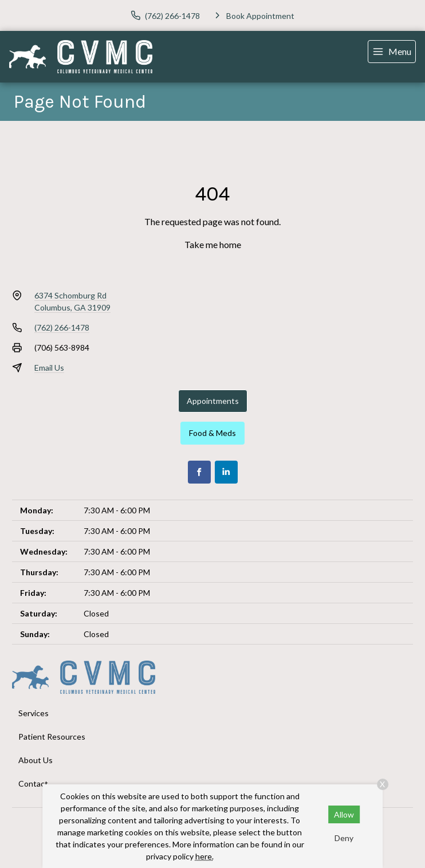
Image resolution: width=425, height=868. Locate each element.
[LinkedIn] (226, 472)
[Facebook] (199, 472)
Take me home (213, 244)
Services (34, 713)
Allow (344, 814)
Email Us (49, 368)
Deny (344, 838)
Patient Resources (52, 737)
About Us (36, 760)
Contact (33, 783)
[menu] (392, 52)
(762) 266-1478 (62, 327)
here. (204, 856)
